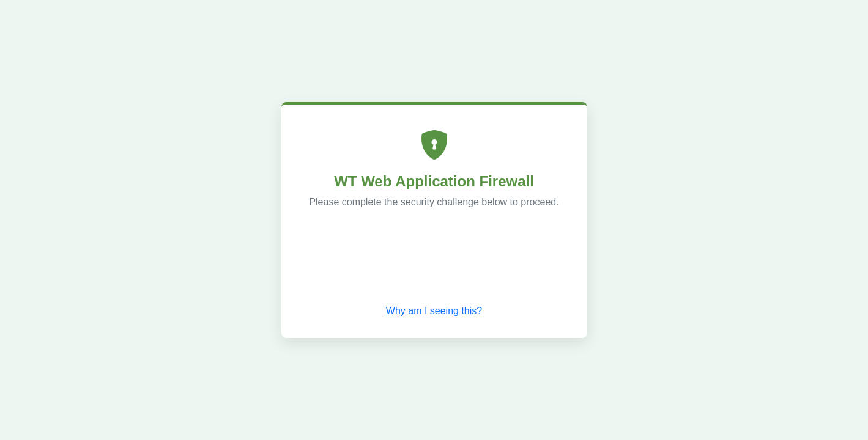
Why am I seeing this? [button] (434, 311)
